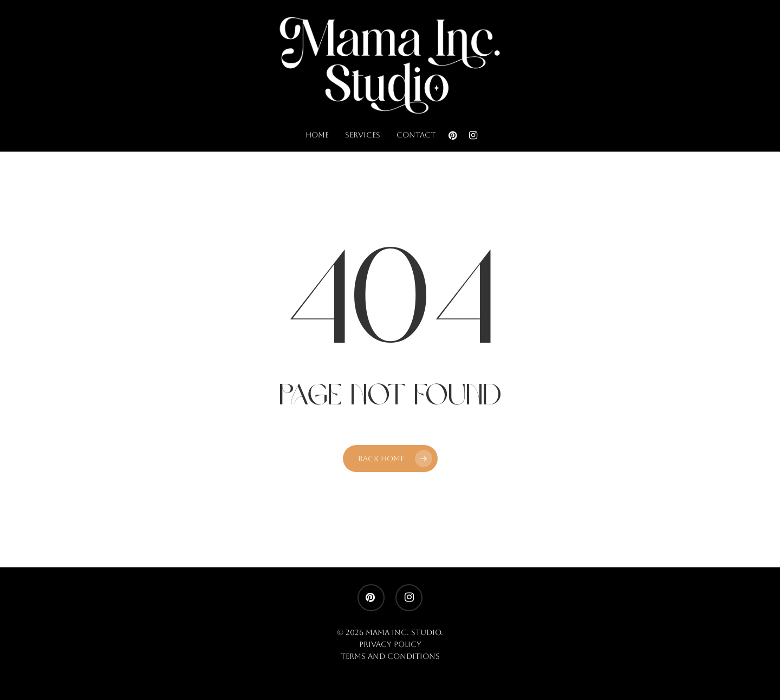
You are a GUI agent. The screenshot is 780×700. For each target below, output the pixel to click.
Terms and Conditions (390, 656)
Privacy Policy (390, 644)
